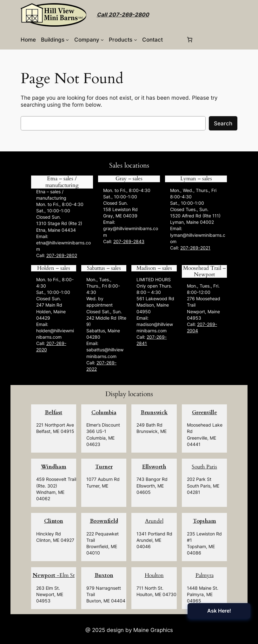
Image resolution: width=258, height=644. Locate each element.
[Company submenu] (102, 40)
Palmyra (205, 575)
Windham (54, 467)
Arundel (154, 521)
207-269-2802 (62, 255)
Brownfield (104, 521)
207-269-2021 (195, 248)
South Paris (204, 467)
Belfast (53, 412)
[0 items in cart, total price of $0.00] (189, 40)
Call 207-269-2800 (123, 15)
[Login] (174, 40)
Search (223, 123)
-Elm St (54, 575)
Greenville (205, 412)
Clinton (54, 521)
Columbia (104, 412)
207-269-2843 (129, 241)
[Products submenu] (136, 40)
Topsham (205, 521)
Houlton (154, 575)
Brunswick (154, 412)
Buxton (104, 575)
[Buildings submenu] (67, 40)
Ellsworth (154, 467)
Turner (104, 467)
